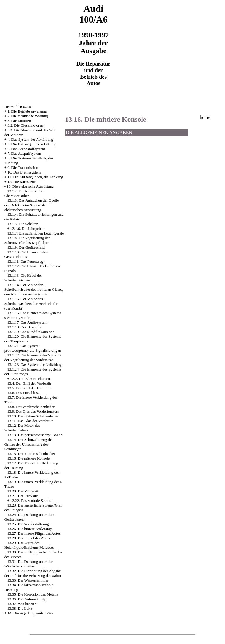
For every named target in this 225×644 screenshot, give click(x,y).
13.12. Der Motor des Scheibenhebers (22, 428)
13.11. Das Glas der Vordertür (30, 421)
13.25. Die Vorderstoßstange (29, 524)
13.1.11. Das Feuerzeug (25, 261)
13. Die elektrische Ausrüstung (30, 186)
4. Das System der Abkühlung (30, 139)
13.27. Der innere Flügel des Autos (34, 533)
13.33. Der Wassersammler (28, 580)
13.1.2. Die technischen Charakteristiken (24, 193)
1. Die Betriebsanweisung (27, 111)
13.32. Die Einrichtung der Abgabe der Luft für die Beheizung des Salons (33, 573)
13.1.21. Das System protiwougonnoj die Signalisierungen (33, 348)
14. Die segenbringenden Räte (30, 613)
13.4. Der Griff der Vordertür (29, 383)
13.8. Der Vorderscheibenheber (31, 407)
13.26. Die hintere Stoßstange (30, 529)
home (205, 117)
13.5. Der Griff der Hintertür (29, 388)
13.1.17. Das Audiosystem (27, 322)
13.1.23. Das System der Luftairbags (35, 365)
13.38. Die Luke (20, 608)
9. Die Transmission (23, 168)
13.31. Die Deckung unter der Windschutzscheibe (28, 564)
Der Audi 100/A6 (18, 107)
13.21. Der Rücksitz (23, 496)
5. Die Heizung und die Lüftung (32, 144)
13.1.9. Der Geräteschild (26, 247)
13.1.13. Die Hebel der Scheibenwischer (23, 278)
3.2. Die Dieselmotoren (25, 125)
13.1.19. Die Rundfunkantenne (31, 332)
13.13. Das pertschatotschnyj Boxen (35, 435)
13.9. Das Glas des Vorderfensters (33, 411)
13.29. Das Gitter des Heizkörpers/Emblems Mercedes (29, 545)
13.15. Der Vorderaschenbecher (31, 454)
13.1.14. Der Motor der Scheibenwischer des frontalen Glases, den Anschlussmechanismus (34, 289)
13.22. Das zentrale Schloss (31, 501)
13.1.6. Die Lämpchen (27, 228)
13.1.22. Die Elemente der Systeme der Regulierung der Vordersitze (33, 357)
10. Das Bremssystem (24, 172)
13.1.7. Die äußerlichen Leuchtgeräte (36, 233)
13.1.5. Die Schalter (23, 224)
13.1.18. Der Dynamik (25, 327)
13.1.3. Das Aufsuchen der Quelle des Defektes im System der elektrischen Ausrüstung (32, 205)
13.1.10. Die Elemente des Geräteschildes (26, 254)
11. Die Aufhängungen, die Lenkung (35, 177)
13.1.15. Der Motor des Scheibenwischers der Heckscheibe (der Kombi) (31, 304)
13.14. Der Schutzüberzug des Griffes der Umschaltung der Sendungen (29, 444)
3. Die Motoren (19, 121)
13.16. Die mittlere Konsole (29, 458)
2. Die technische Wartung (27, 116)
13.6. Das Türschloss (23, 393)
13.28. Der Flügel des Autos (29, 538)
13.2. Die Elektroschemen (30, 379)
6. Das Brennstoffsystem (26, 149)
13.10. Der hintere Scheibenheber (33, 416)
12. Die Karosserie (22, 182)
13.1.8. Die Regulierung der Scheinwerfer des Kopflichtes (27, 240)
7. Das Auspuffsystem (24, 153)
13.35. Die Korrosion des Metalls (33, 594)
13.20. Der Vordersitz (24, 491)
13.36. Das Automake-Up (27, 599)
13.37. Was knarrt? (22, 604)
